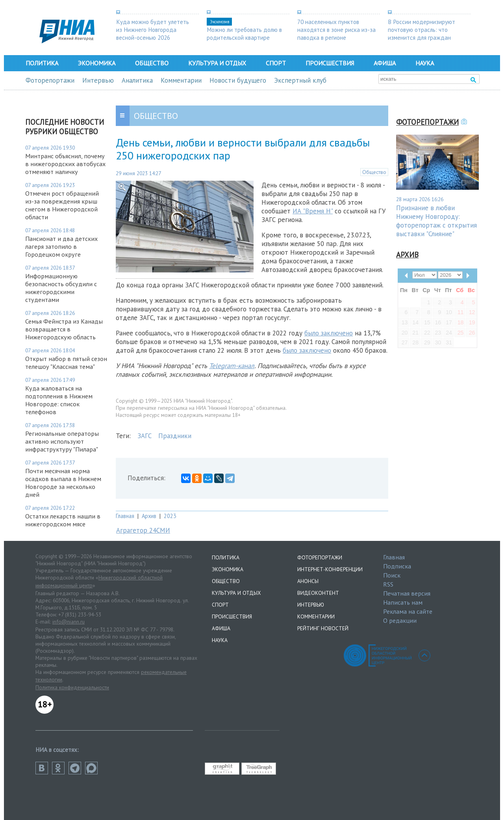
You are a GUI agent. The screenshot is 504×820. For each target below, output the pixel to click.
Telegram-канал (232, 366)
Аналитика (137, 80)
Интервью (98, 80)
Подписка (397, 566)
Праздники (175, 436)
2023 (170, 516)
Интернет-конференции (330, 569)
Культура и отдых (217, 63)
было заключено (329, 333)
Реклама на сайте (408, 611)
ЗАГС (145, 436)
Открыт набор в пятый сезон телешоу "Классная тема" (66, 363)
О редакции (400, 620)
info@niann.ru (69, 622)
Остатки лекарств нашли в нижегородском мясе (63, 520)
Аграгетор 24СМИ (143, 530)
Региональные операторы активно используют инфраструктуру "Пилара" (62, 441)
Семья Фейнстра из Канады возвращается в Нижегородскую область (64, 329)
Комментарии (181, 80)
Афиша (385, 63)
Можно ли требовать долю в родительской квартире (244, 33)
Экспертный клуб (300, 80)
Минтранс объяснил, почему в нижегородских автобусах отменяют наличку (65, 164)
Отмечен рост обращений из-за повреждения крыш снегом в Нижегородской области (62, 205)
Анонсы (308, 581)
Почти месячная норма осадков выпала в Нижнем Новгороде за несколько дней (63, 483)
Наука (425, 63)
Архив (149, 516)
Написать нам (403, 602)
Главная (125, 516)
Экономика (97, 63)
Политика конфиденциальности (72, 687)
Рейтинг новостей (323, 628)
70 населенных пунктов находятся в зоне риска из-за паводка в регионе (336, 30)
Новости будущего (238, 80)
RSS (388, 584)
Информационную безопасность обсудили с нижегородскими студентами (61, 288)
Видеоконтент (318, 593)
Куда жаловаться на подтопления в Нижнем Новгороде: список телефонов (59, 400)
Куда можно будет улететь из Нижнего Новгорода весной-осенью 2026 (153, 30)
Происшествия (330, 63)
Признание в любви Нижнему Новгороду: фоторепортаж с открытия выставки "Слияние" (436, 221)
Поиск (392, 575)
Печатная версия (407, 593)
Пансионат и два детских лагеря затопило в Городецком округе (61, 246)
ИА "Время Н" (313, 211)
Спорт (276, 63)
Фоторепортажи (50, 80)
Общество (152, 63)
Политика (42, 63)
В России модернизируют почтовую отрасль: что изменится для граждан (422, 30)
